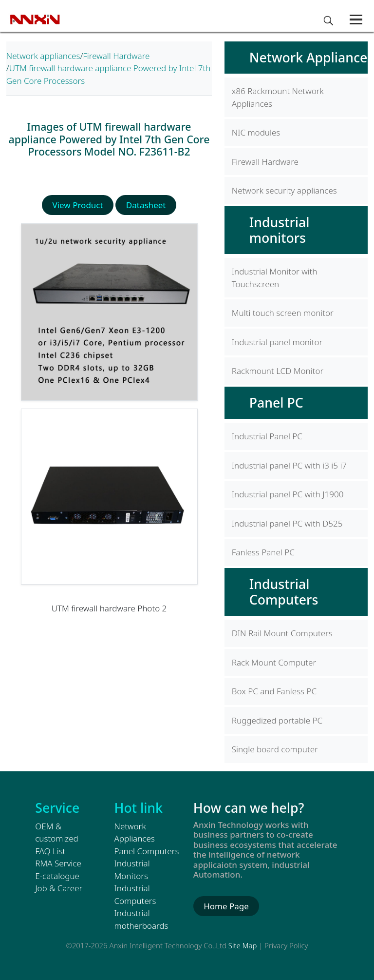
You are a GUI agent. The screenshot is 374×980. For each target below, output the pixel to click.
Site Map (243, 945)
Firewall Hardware (116, 56)
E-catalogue (57, 876)
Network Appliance (309, 57)
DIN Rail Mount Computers (282, 633)
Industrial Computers (284, 592)
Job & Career (59, 888)
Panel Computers (147, 851)
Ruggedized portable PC (277, 720)
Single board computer (275, 749)
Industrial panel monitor (277, 342)
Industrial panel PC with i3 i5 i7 (289, 465)
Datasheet (146, 205)
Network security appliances (284, 190)
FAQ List (50, 851)
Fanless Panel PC (263, 552)
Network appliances (43, 56)
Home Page (226, 906)
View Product (78, 205)
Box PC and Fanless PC (274, 691)
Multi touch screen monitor (283, 313)
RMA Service (58, 863)
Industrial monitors (280, 230)
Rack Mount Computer (274, 662)
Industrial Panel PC (267, 436)
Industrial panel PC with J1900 (288, 494)
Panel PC (276, 402)
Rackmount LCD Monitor (278, 371)
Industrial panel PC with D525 (287, 523)
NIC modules (256, 132)
